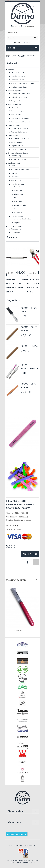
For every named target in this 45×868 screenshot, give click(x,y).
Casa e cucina (14, 126)
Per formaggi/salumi (20, 122)
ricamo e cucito (18, 72)
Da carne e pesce (19, 111)
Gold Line (18, 190)
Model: (10, 513)
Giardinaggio (17, 156)
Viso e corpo (17, 142)
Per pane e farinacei (20, 118)
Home (8, 55)
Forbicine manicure (20, 80)
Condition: (12, 529)
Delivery (17, 26)
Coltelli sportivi (15, 91)
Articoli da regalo (19, 159)
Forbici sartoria (18, 76)
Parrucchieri (17, 180)
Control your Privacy (17, 834)
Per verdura (16, 115)
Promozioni (16, 229)
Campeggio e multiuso (21, 93)
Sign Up (28, 42)
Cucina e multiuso (19, 87)
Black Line (18, 187)
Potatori (15, 173)
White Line (18, 198)
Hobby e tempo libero (18, 153)
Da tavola (15, 107)
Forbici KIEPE (17, 216)
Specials (12, 237)
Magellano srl (31, 845)
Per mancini (19, 209)
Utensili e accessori (20, 128)
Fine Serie (15, 233)
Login (17, 42)
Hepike (17, 223)
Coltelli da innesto (19, 97)
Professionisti (14, 163)
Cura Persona (14, 136)
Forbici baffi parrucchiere (23, 83)
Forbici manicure (19, 149)
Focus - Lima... (29, 346)
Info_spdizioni (29, 26)
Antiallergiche (20, 205)
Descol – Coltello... (17, 630)
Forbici (11, 70)
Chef (13, 166)
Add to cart (30, 554)
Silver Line (19, 194)
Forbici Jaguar (18, 184)
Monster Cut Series (22, 219)
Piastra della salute (20, 132)
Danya (16, 525)
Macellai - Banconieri (21, 169)
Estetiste (15, 177)
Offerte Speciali (15, 226)
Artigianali (16, 101)
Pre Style (18, 201)
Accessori (18, 212)
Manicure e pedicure (20, 138)
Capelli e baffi (17, 146)
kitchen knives (15, 104)
